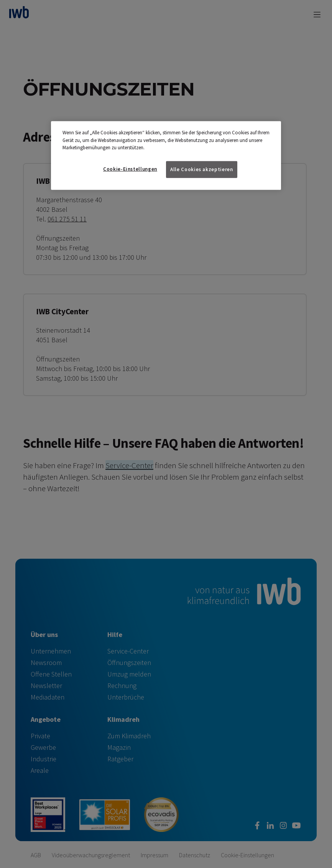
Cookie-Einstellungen (130, 169)
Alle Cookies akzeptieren (202, 169)
